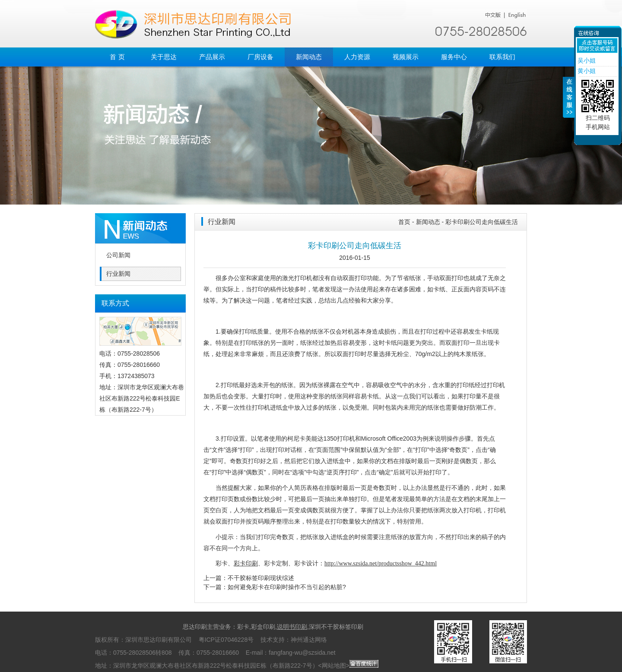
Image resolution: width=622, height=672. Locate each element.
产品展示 (212, 57)
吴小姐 (586, 60)
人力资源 (357, 57)
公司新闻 (118, 255)
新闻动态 (309, 57)
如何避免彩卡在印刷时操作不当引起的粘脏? (287, 587)
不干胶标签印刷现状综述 (261, 578)
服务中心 (454, 57)
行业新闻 (118, 274)
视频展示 (406, 57)
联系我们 (502, 57)
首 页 (117, 57)
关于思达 (164, 57)
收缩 (569, 102)
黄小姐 (586, 71)
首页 (404, 222)
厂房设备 (260, 57)
